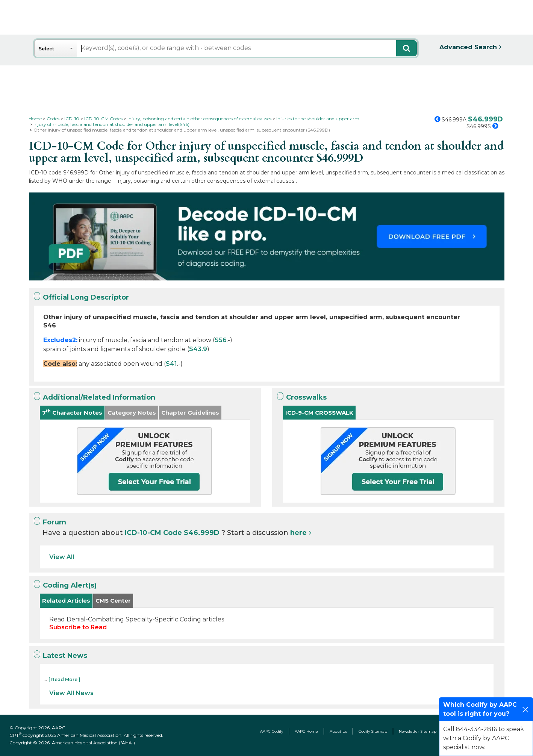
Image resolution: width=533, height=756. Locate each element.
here (298, 533)
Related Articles (66, 601)
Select (46, 49)
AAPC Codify (272, 731)
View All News (71, 693)
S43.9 (198, 349)
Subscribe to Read (78, 627)
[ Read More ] (64, 679)
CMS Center (113, 601)
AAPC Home (306, 731)
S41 (171, 364)
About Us (338, 731)
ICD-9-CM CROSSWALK (319, 413)
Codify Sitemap (373, 731)
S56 (221, 340)
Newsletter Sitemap (418, 731)
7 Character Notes (72, 412)
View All (62, 557)
